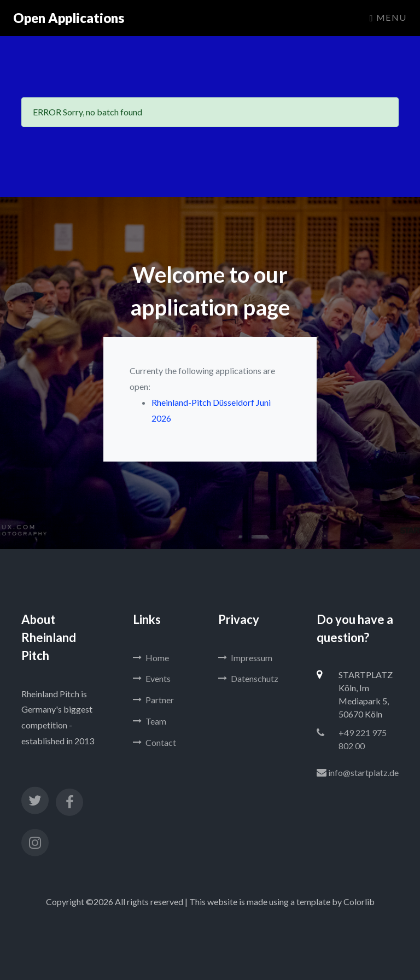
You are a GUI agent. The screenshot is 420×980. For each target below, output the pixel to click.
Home (151, 658)
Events (152, 678)
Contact (154, 742)
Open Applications (69, 18)
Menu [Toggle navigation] (388, 17)
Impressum (245, 658)
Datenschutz (248, 678)
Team (150, 721)
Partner (153, 700)
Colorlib (359, 902)
